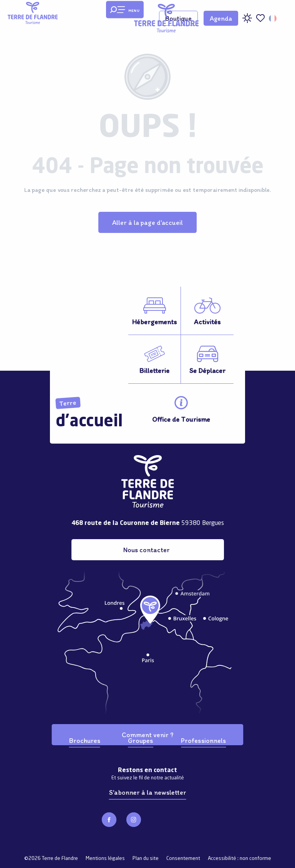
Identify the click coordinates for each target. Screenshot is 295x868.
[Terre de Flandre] (33, 13)
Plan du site (146, 859)
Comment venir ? (147, 735)
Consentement (183, 859)
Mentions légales (105, 859)
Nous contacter (147, 550)
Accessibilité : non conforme (239, 859)
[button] (273, 18)
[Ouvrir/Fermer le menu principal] (125, 10)
